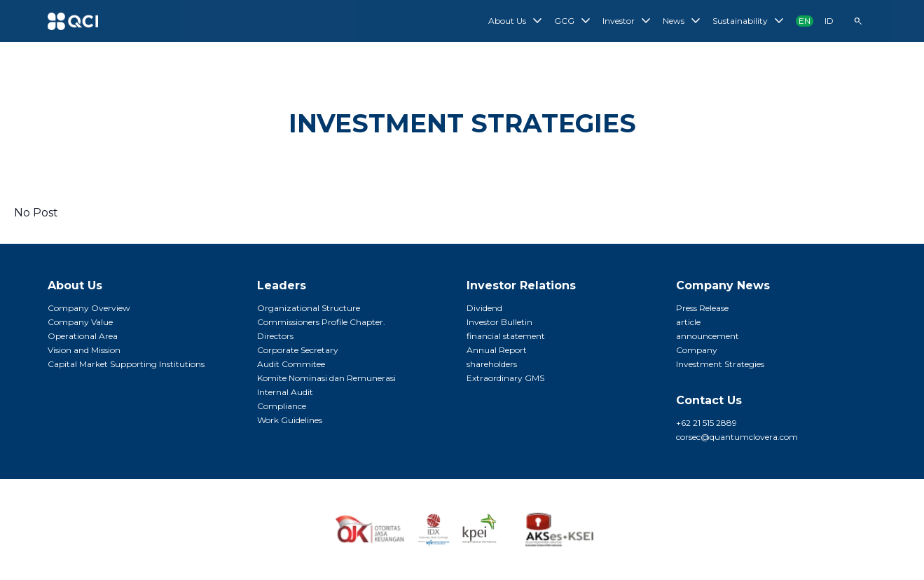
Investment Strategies (720, 364)
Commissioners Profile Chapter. (321, 322)
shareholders (492, 364)
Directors (275, 336)
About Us (517, 21)
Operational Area (83, 336)
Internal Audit (285, 392)
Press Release (702, 308)
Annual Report (497, 350)
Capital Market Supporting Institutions (126, 364)
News (683, 21)
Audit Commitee (291, 364)
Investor (628, 21)
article (688, 322)
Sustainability (750, 21)
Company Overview (89, 308)
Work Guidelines (290, 420)
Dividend (484, 308)
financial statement (506, 336)
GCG (574, 21)
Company (697, 350)
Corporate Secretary (298, 350)
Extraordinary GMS (505, 378)
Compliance (282, 406)
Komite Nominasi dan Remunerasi (326, 378)
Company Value (80, 322)
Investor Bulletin (499, 322)
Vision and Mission (84, 350)
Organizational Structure (309, 308)
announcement (708, 336)
